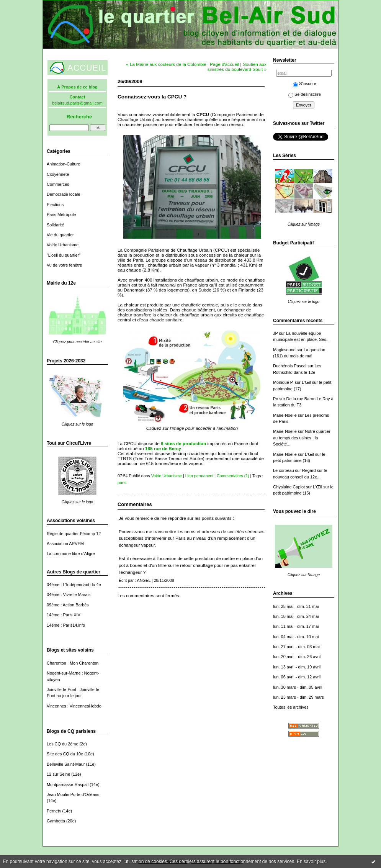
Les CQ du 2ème (62, 744)
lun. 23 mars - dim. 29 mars (298, 697)
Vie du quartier (60, 235)
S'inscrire (305, 84)
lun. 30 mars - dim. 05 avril (298, 687)
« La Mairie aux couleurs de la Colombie (166, 64)
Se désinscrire (305, 94)
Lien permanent (199, 476)
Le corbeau (284, 470)
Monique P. (283, 382)
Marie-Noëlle (285, 415)
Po (276, 399)
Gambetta (56, 821)
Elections (55, 205)
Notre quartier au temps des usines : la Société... (302, 438)
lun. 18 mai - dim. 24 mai (296, 616)
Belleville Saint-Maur (66, 764)
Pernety (54, 811)
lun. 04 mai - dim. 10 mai (296, 637)
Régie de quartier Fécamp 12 (74, 534)
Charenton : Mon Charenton (73, 663)
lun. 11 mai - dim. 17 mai (296, 626)
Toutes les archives (291, 707)
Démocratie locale (63, 194)
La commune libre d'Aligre (71, 554)
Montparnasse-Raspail (68, 784)
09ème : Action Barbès (68, 605)
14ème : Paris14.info (66, 625)
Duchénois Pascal (290, 366)
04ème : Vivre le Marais (69, 594)
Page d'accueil (224, 64)
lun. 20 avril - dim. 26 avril (297, 657)
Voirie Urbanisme (63, 245)
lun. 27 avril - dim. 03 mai (296, 647)
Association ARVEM (65, 544)
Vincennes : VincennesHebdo (74, 706)
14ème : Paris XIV (64, 615)
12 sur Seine (58, 774)
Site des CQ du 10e (65, 754)
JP (276, 333)
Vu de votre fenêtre (64, 265)
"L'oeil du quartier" (64, 255)
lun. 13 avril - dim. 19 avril (297, 667)
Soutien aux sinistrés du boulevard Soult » (237, 67)
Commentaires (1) (233, 476)
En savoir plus (311, 861)
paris (122, 483)
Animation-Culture (63, 164)
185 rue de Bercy (163, 448)
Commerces (58, 184)
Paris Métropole (61, 215)
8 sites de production (183, 443)
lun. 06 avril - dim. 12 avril (297, 677)
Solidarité (55, 225)
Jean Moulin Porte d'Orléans (73, 794)
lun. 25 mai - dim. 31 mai (296, 606)
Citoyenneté (58, 174)
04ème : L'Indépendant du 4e (74, 585)
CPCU (203, 114)
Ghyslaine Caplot (289, 487)
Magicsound (284, 350)
